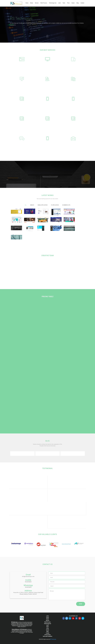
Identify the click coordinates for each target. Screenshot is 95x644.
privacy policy (48, 635)
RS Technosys (53, 639)
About (32, 3)
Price (68, 3)
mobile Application (43, 205)
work (60, 3)
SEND (81, 604)
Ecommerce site (66, 205)
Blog (78, 3)
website (32, 205)
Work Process (44, 3)
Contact (82, 3)
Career (73, 3)
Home (27, 3)
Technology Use (53, 3)
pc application (55, 205)
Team (64, 3)
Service (37, 3)
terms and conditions (48, 636)
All (26, 205)
